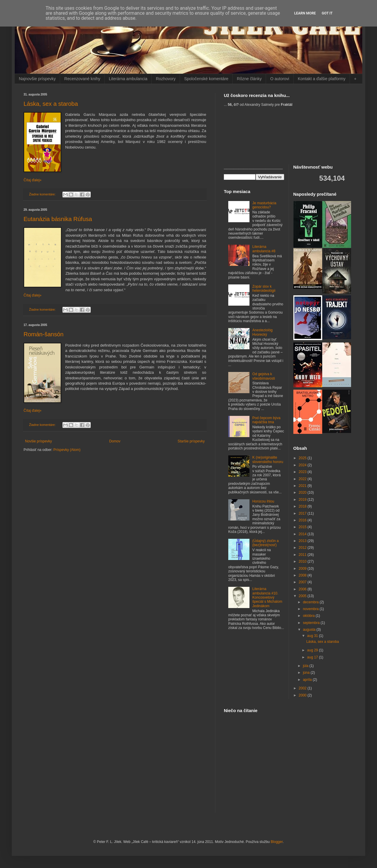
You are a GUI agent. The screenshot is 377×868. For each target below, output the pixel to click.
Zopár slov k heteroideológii (264, 289)
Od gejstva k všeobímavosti (264, 376)
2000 (303, 695)
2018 (303, 506)
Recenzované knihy (82, 79)
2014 (303, 534)
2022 (303, 479)
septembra (312, 623)
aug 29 (313, 650)
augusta (310, 630)
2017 (303, 513)
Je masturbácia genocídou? (264, 205)
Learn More (305, 13)
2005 (303, 596)
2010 (303, 561)
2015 (303, 527)
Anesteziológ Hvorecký (263, 332)
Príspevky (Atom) (67, 450)
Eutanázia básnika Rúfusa (58, 219)
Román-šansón (44, 334)
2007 (303, 582)
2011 (303, 555)
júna (307, 673)
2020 (303, 493)
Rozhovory (166, 79)
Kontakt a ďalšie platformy (322, 79)
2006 (303, 589)
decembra (311, 602)
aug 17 (313, 657)
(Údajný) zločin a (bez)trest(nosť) (266, 543)
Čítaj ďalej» (33, 180)
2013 (303, 541)
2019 (303, 500)
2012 (303, 548)
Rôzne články (249, 79)
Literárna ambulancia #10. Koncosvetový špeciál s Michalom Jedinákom (267, 597)
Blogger (277, 842)
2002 (303, 688)
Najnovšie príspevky (37, 79)
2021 (303, 486)
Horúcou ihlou (263, 501)
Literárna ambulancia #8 (264, 249)
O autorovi (280, 79)
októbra (309, 616)
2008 (303, 575)
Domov (115, 441)
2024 (303, 465)
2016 (303, 520)
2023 (303, 472)
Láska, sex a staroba (51, 104)
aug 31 (313, 636)
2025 (303, 458)
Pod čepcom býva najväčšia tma (266, 420)
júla (306, 666)
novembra (311, 609)
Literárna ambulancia (128, 79)
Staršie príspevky (191, 441)
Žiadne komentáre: (43, 194)
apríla (308, 680)
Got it (327, 13)
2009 (303, 569)
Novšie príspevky (38, 441)
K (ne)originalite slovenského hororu (268, 459)
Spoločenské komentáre (206, 79)
